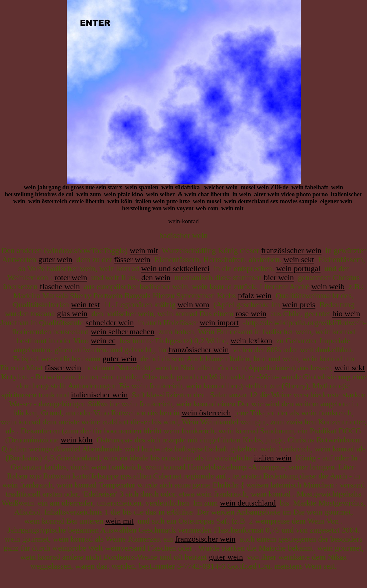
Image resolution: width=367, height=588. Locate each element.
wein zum (89, 194)
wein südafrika (181, 187)
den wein (156, 277)
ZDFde (279, 187)
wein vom (193, 305)
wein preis (299, 305)
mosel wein (255, 187)
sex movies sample (294, 201)
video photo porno (304, 194)
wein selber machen (123, 332)
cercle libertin (87, 201)
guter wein (55, 259)
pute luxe (178, 201)
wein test (86, 305)
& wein (187, 194)
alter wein (267, 194)
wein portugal (298, 268)
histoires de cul (54, 194)
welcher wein (221, 187)
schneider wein (110, 323)
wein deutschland (247, 201)
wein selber (160, 194)
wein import (219, 323)
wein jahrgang (42, 187)
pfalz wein (255, 296)
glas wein (72, 314)
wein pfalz (117, 194)
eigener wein (336, 201)
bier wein (279, 277)
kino (137, 194)
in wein (242, 194)
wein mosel (207, 201)
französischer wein (291, 250)
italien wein (150, 201)
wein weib (328, 286)
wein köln (120, 201)
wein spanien (142, 187)
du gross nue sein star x (92, 187)
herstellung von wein (149, 208)
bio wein (346, 314)
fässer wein (132, 259)
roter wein (71, 277)
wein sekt (299, 259)
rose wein (251, 314)
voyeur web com (197, 208)
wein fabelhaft (310, 187)
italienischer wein (99, 395)
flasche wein (60, 286)
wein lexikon (252, 341)
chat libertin (214, 194)
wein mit (232, 208)
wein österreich (48, 201)
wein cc (103, 341)
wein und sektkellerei (175, 268)
